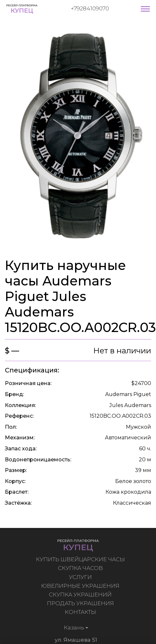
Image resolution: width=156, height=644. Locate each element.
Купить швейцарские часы (81, 559)
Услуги (81, 577)
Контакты (81, 612)
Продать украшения (81, 603)
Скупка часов (81, 568)
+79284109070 (90, 8)
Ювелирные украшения (81, 586)
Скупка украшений (81, 595)
